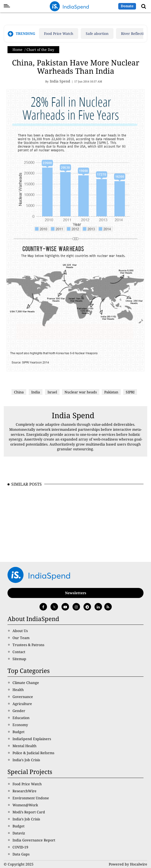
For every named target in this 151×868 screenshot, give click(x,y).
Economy (20, 725)
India (36, 392)
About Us (20, 631)
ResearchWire (24, 791)
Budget (18, 732)
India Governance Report (34, 840)
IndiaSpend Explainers (32, 739)
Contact (19, 652)
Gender (19, 711)
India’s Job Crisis (26, 760)
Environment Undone (31, 798)
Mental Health (24, 746)
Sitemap (19, 659)
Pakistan (111, 392)
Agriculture (22, 704)
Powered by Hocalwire (128, 864)
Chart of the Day (40, 50)
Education (21, 718)
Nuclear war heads (81, 392)
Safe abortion (97, 33)
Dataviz (19, 833)
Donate (127, 6)
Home (17, 50)
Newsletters (76, 593)
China (19, 392)
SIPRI (130, 392)
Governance (23, 697)
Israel (52, 392)
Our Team (21, 638)
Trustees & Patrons (28, 645)
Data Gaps (21, 854)
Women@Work (25, 805)
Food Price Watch (59, 33)
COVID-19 (20, 847)
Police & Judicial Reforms (33, 753)
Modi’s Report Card (29, 812)
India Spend (73, 415)
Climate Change (26, 683)
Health (18, 690)
